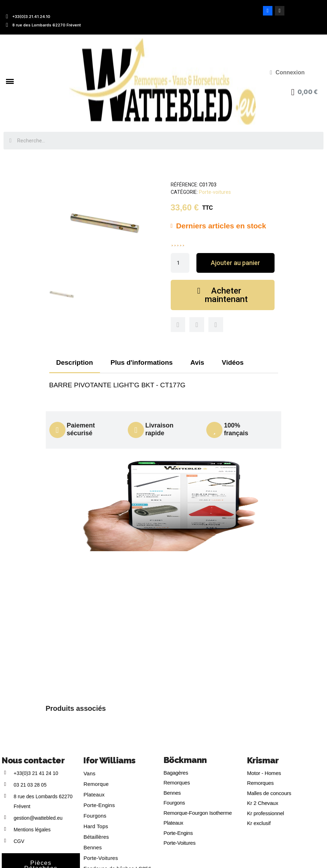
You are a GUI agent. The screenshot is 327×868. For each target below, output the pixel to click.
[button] (235, 263)
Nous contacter (33, 760)
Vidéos (233, 362)
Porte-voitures (215, 192)
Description (75, 362)
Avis (197, 362)
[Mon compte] (287, 73)
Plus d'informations (142, 362)
